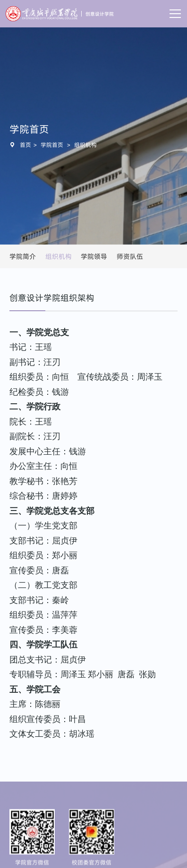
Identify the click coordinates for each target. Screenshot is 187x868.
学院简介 (23, 256)
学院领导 (94, 256)
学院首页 (52, 145)
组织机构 (85, 145)
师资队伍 (130, 256)
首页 (25, 145)
